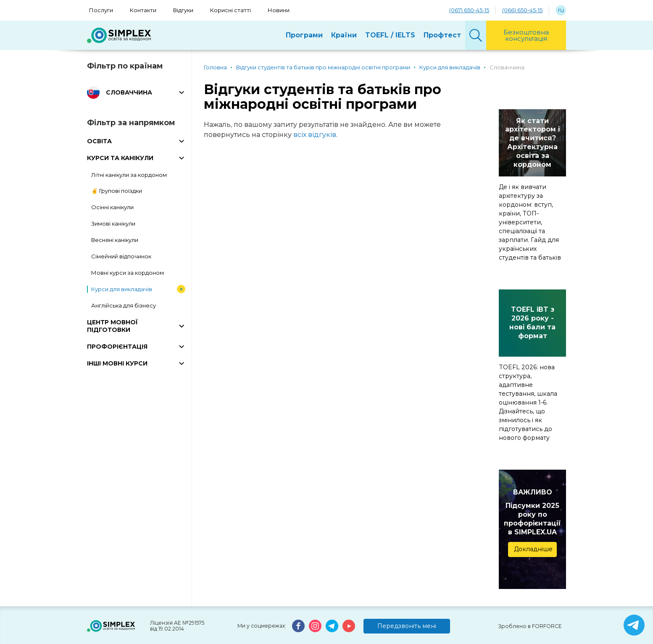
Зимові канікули (113, 223)
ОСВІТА (99, 141)
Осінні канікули (112, 207)
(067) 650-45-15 (469, 10)
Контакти (143, 10)
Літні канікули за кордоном (129, 175)
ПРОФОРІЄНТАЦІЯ (117, 347)
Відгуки (183, 10)
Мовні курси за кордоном (128, 273)
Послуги (101, 10)
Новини (279, 10)
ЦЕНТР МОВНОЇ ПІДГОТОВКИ (112, 326)
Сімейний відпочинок (121, 256)
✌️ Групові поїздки (117, 191)
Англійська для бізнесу (124, 305)
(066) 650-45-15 (522, 10)
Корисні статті (230, 10)
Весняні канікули (115, 240)
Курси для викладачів (122, 289)
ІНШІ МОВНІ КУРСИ (117, 363)
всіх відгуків (315, 135)
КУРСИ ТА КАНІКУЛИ (120, 158)
